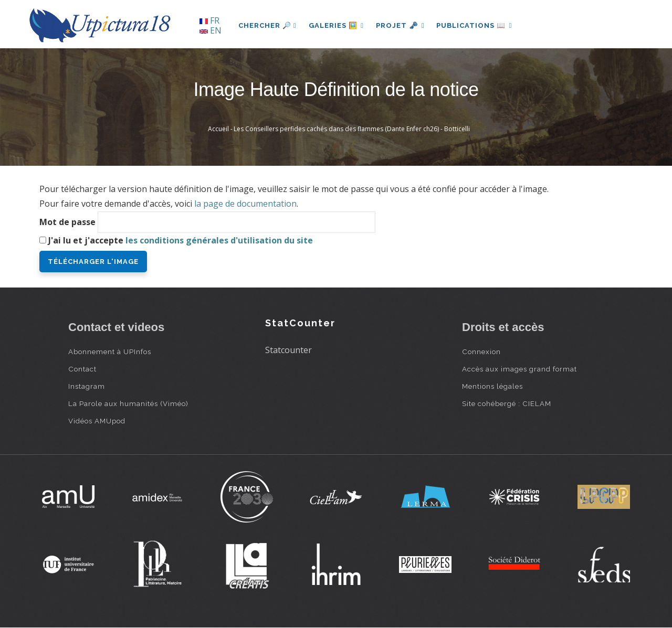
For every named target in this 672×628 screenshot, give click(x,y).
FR (209, 20)
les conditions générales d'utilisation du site (219, 240)
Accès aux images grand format (519, 369)
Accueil (218, 129)
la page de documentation (245, 204)
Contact (82, 369)
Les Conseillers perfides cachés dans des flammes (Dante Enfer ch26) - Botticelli (352, 129)
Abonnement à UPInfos (110, 352)
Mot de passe (67, 222)
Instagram (87, 386)
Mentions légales (492, 386)
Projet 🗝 (401, 25)
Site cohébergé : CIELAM (507, 403)
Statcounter (288, 350)
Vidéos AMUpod (97, 421)
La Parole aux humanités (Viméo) (128, 403)
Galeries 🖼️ (337, 25)
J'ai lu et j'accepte (181, 240)
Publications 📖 (476, 25)
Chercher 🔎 (267, 25)
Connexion (481, 352)
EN (211, 30)
